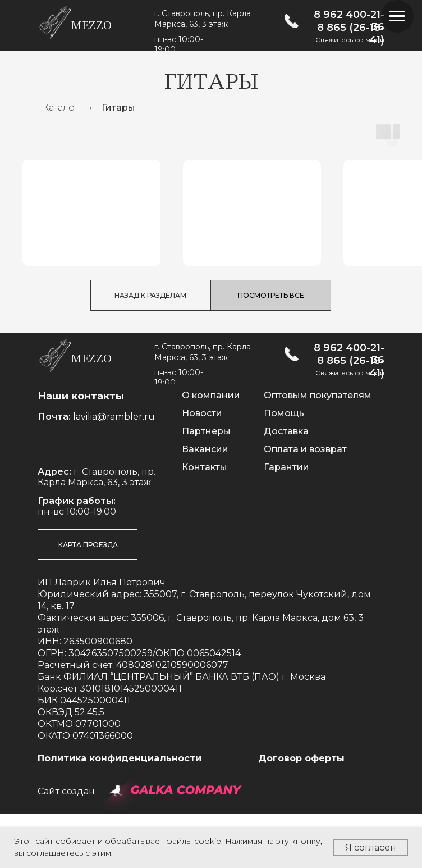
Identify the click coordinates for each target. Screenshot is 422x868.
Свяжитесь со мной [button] (350, 40)
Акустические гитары (251, 287)
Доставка (286, 486)
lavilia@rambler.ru (114, 471)
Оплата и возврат (305, 504)
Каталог (61, 108)
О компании (211, 450)
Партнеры (206, 486)
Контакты (205, 522)
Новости (202, 468)
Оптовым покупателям (318, 450)
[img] (292, 21)
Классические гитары (91, 287)
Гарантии (286, 522)
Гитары (118, 108)
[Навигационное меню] (397, 16)
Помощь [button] (284, 468)
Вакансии (205, 504)
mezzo (91, 26)
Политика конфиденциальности (120, 813)
